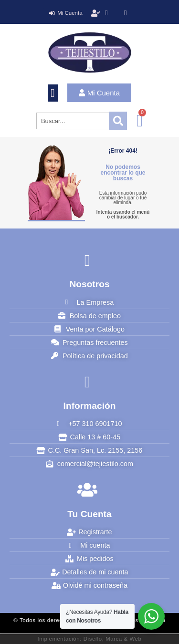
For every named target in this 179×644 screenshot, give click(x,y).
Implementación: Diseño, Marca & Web (90, 639)
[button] (53, 93)
